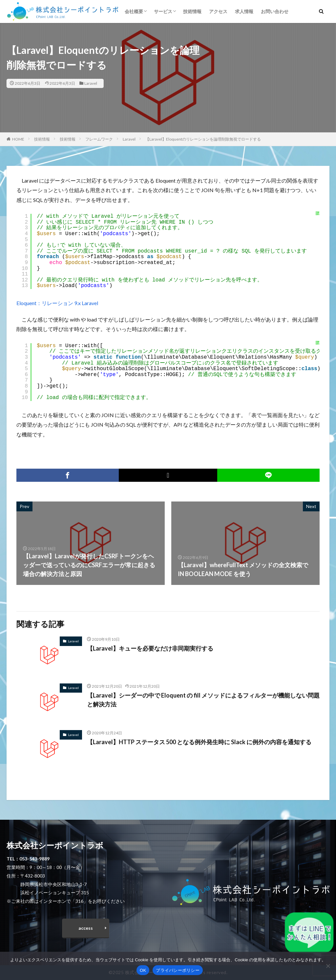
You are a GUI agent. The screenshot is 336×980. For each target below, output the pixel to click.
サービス (163, 11)
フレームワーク (99, 139)
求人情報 (244, 11)
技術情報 (192, 11)
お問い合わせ (275, 11)
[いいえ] (328, 966)
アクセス (218, 11)
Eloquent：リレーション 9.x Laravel (57, 303)
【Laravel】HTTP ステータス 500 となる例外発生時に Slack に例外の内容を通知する (199, 742)
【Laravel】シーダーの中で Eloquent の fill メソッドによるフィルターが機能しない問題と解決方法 (203, 700)
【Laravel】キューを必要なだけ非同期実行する (150, 648)
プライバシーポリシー (178, 970)
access (86, 928)
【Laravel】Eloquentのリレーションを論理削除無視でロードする (203, 139)
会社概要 (134, 11)
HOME (18, 139)
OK (143, 970)
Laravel (91, 83)
